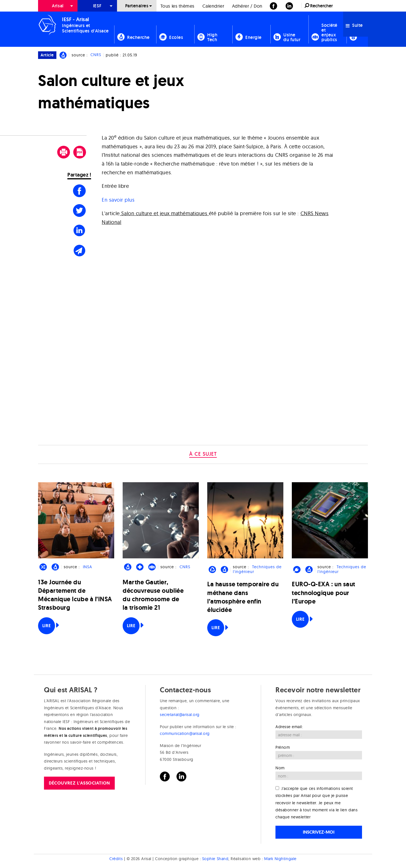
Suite (354, 25)
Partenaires (137, 6)
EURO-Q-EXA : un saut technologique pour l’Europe (324, 593)
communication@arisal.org (185, 733)
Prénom (283, 747)
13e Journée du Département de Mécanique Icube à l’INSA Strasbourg (75, 595)
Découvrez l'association (79, 783)
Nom (280, 768)
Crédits (116, 859)
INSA (88, 567)
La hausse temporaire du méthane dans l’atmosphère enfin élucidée (243, 597)
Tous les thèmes (177, 6)
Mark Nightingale (280, 859)
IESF (97, 6)
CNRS (96, 55)
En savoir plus (118, 200)
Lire (47, 626)
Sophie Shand (215, 859)
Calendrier (213, 6)
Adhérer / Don (247, 6)
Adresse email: (289, 727)
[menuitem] (58, 6)
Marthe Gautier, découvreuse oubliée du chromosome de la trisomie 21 (153, 595)
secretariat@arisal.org (180, 715)
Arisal (58, 6)
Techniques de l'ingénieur (257, 569)
